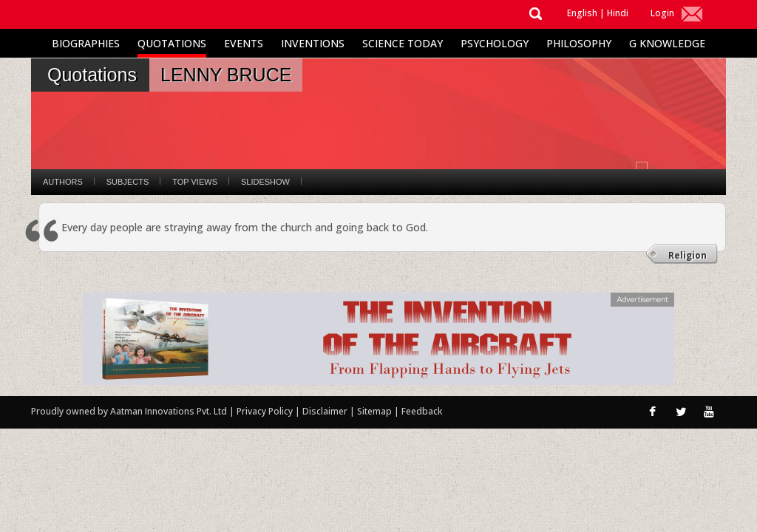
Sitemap (376, 411)
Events (244, 43)
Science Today (403, 43)
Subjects (128, 182)
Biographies (86, 43)
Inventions (313, 43)
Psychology (495, 43)
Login (662, 13)
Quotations (172, 43)
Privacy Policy (266, 411)
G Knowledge (667, 43)
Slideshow (265, 182)
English (582, 13)
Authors (63, 182)
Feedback (422, 411)
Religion (688, 255)
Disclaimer (325, 411)
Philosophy (579, 43)
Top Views (195, 182)
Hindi (618, 13)
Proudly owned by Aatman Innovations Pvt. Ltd (129, 411)
